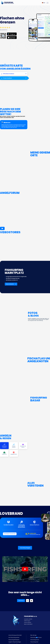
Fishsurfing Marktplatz (14, 640)
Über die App (33, 635)
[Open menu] (48, 3)
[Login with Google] (28, 601)
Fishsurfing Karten (35, 640)
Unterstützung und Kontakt (15, 635)
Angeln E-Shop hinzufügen (15, 642)
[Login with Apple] (32, 601)
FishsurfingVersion (36, 637)
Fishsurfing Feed (34, 642)
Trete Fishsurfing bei (25, 548)
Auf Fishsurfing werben (14, 637)
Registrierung (21, 601)
